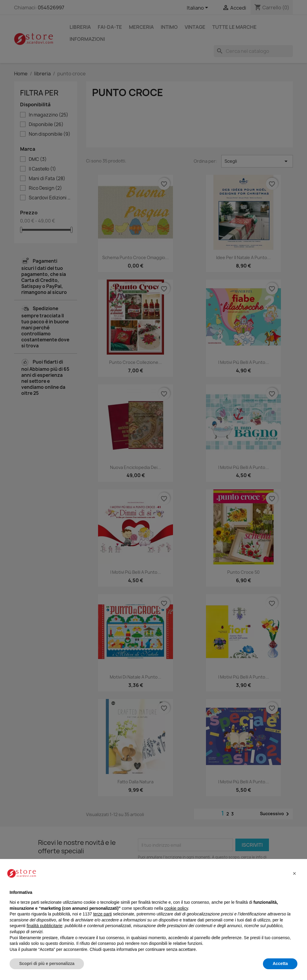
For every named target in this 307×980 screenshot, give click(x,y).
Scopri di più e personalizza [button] (47, 963)
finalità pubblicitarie (45, 926)
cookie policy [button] (176, 908)
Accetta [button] (280, 963)
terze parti (103, 914)
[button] (294, 873)
